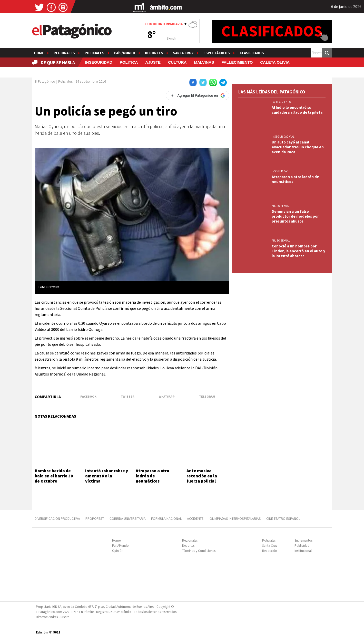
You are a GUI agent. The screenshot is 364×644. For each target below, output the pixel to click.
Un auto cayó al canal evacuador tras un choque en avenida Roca (298, 147)
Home (39, 53)
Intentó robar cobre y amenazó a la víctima (107, 476)
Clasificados (252, 53)
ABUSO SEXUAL (281, 206)
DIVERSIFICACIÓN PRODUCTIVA (57, 518)
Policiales (95, 53)
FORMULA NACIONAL (166, 518)
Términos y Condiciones (199, 551)
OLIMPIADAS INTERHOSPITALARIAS (235, 518)
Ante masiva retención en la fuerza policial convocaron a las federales (203, 481)
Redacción (270, 551)
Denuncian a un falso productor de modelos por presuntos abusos (295, 216)
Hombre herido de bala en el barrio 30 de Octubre (54, 476)
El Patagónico (45, 81)
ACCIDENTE (196, 518)
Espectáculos (217, 53)
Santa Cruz (183, 53)
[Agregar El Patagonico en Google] (198, 95)
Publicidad (302, 546)
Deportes (154, 53)
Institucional (303, 551)
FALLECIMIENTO (237, 62)
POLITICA (129, 62)
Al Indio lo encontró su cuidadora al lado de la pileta (297, 110)
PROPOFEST (95, 518)
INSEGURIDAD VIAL (283, 137)
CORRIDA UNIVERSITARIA (128, 518)
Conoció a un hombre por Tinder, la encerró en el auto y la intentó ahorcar (298, 251)
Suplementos (303, 540)
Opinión (118, 551)
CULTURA (177, 62)
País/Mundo (125, 53)
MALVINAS (204, 62)
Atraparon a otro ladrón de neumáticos (153, 476)
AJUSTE (153, 62)
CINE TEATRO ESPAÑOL (283, 518)
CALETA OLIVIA (275, 62)
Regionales (64, 53)
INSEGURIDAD (99, 62)
